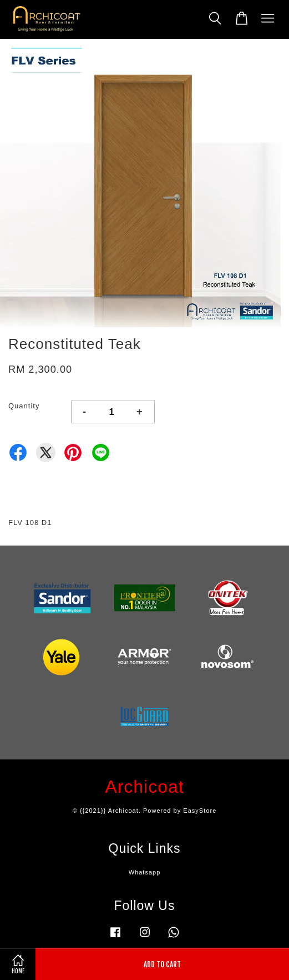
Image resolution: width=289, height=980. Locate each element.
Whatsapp (145, 872)
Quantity (24, 406)
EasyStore (200, 811)
